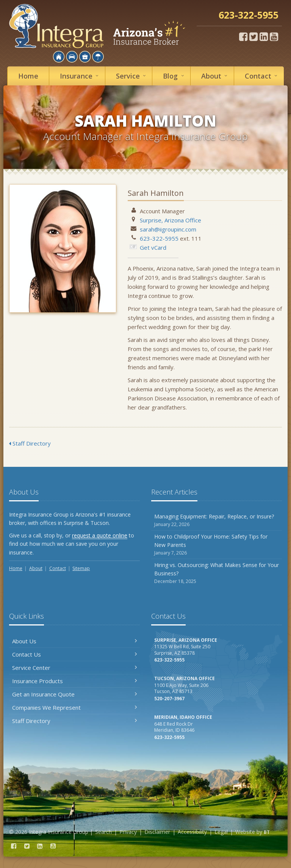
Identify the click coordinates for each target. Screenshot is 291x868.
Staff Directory (30, 443)
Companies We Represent (74, 707)
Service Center (74, 668)
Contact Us (74, 654)
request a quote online (100, 535)
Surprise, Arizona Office (171, 220)
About (215, 76)
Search (103, 832)
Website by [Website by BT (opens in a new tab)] (253, 832)
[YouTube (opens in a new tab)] (274, 36)
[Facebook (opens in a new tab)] (243, 36)
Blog (174, 76)
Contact (262, 76)
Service (132, 76)
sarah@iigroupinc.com (168, 229)
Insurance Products (74, 681)
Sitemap (81, 568)
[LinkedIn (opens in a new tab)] (264, 36)
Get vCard (153, 247)
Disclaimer (157, 832)
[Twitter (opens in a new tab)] (253, 36)
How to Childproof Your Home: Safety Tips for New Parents (217, 545)
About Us (74, 641)
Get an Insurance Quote (74, 694)
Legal (221, 832)
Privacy (128, 832)
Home (28, 76)
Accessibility (192, 832)
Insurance (80, 76)
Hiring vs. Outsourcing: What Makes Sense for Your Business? (217, 573)
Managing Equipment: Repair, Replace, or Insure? (217, 521)
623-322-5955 (159, 238)
